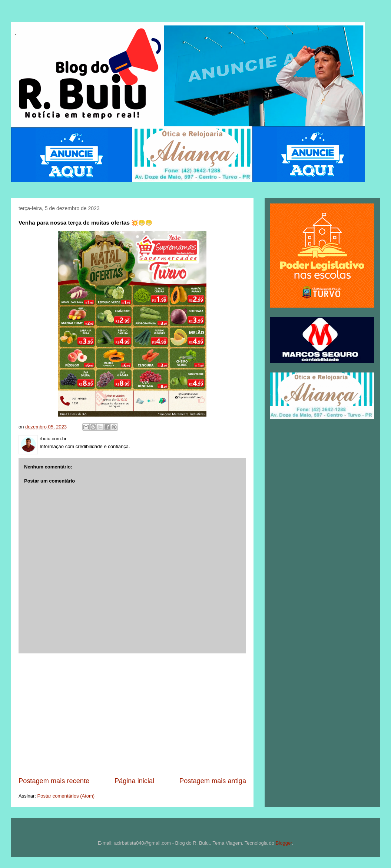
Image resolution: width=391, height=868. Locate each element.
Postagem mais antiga (213, 781)
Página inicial (134, 781)
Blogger (284, 843)
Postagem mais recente (54, 781)
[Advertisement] (132, 715)
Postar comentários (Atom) (66, 796)
